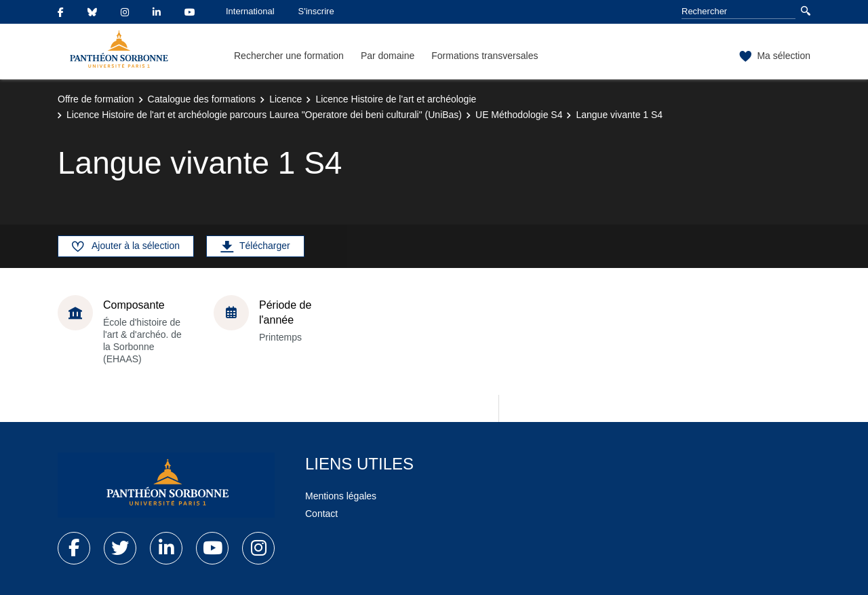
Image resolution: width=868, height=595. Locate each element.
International (250, 11)
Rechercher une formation (289, 56)
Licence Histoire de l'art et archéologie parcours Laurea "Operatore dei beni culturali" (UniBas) (264, 115)
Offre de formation (96, 99)
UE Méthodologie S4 (519, 115)
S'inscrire (316, 11)
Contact (321, 514)
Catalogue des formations (202, 99)
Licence (285, 99)
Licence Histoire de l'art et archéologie (396, 99)
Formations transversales (485, 56)
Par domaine (388, 56)
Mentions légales (341, 496)
